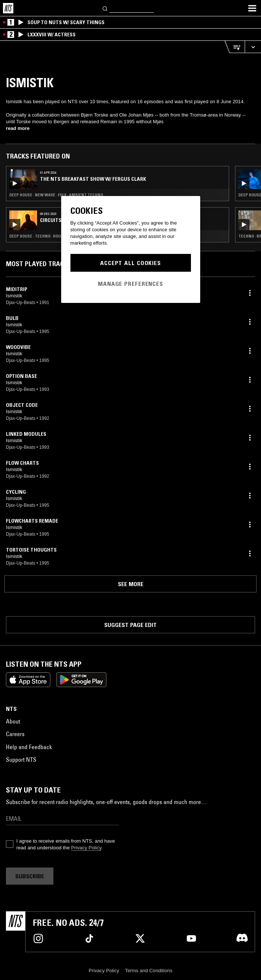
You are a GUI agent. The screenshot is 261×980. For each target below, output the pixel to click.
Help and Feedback (29, 747)
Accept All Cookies (130, 263)
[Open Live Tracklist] (235, 47)
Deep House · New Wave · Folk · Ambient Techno (56, 195)
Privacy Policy (86, 848)
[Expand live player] (253, 47)
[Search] (105, 8)
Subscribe (30, 876)
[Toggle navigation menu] (252, 8)
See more (131, 584)
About (13, 721)
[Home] (8, 8)
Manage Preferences (130, 284)
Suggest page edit (130, 625)
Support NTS (21, 759)
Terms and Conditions (149, 971)
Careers (15, 734)
